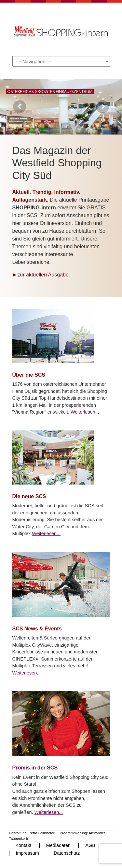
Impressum (27, 853)
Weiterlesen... (85, 412)
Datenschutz (67, 853)
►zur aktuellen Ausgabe (41, 275)
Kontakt (24, 845)
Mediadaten (58, 845)
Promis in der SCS (35, 768)
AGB (90, 845)
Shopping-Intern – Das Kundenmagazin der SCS (61, 29)
